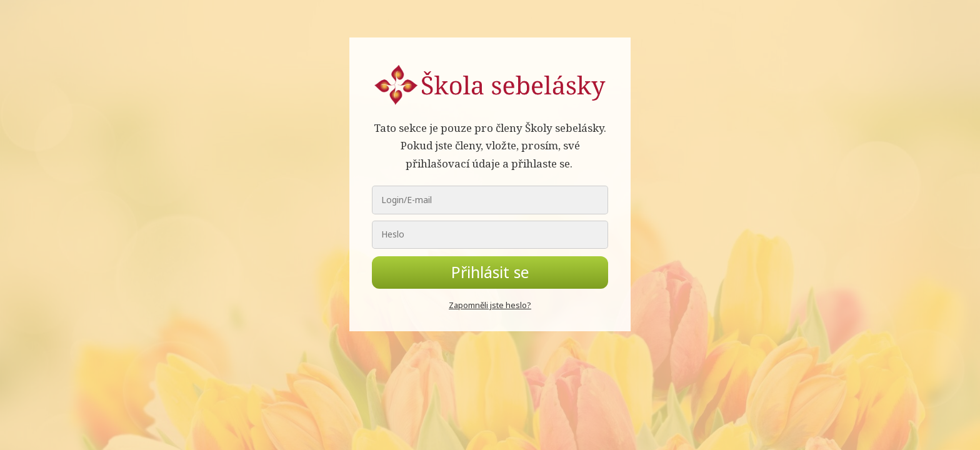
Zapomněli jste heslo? (490, 305)
